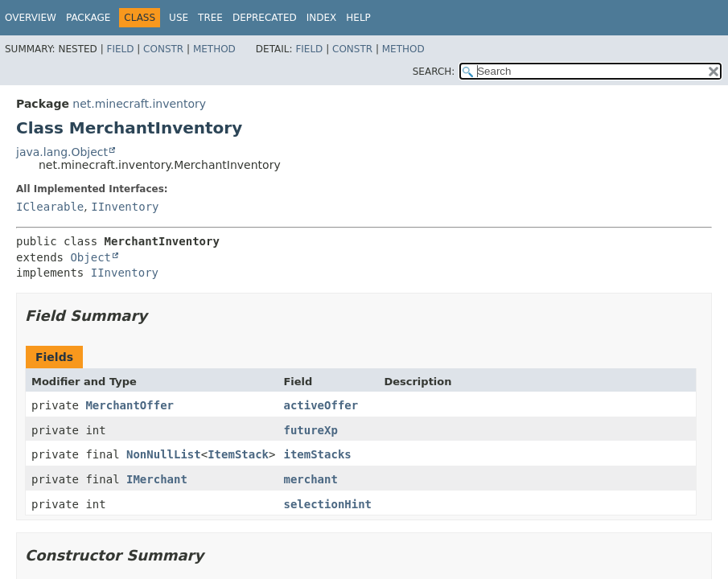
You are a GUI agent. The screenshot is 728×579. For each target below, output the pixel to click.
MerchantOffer (130, 405)
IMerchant (157, 479)
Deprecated (265, 18)
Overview (31, 18)
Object (90, 257)
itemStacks (317, 454)
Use (179, 18)
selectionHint (327, 504)
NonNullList (164, 454)
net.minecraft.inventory (139, 104)
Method (214, 49)
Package (88, 18)
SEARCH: (434, 72)
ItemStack (238, 454)
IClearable (50, 207)
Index (322, 18)
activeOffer (321, 405)
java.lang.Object (62, 152)
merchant (310, 479)
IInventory (125, 207)
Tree (210, 18)
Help (358, 18)
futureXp (310, 430)
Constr (163, 49)
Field (120, 49)
